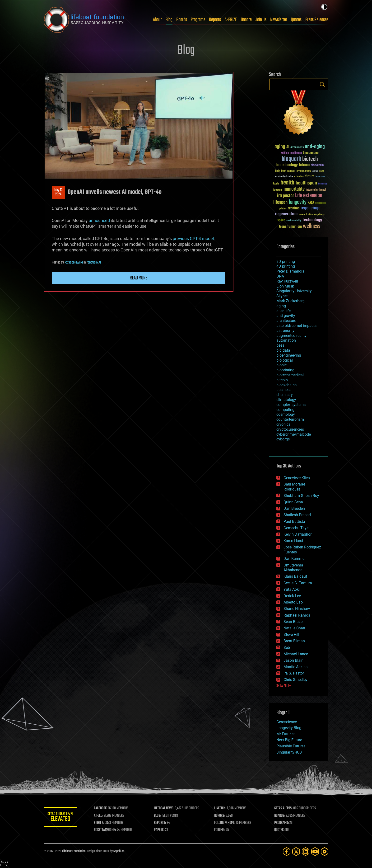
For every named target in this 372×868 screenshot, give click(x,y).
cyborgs (283, 439)
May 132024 (58, 192)
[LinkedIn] (306, 851)
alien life (284, 311)
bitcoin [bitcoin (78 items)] (304, 165)
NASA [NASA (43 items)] (311, 203)
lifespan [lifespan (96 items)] (280, 202)
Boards (182, 20)
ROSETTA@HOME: (105, 830)
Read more (139, 278)
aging (281, 306)
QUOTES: (279, 830)
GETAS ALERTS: (283, 808)
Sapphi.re (119, 851)
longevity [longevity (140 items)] (298, 202)
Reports (215, 20)
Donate (246, 20)
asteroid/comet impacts (296, 326)
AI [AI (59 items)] (288, 147)
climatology (286, 400)
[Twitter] (296, 851)
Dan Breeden (294, 508)
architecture (286, 321)
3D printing (286, 262)
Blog (169, 20)
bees (280, 345)
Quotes (296, 20)
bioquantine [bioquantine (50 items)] (311, 153)
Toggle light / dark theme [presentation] (324, 7)
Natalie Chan (294, 628)
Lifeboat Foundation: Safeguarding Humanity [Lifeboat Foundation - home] (84, 20)
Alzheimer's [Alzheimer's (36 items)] (297, 148)
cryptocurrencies (290, 429)
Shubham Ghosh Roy (301, 496)
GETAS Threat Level (60, 818)
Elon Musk (285, 286)
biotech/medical (290, 375)
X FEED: (98, 816)
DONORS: (220, 816)
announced (99, 220)
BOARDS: (280, 816)
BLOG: (157, 816)
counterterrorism (290, 419)
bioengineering (289, 355)
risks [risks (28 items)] (311, 215)
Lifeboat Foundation (74, 851)
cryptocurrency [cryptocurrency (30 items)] (304, 171)
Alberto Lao (293, 602)
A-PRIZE (231, 20)
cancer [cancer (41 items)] (291, 171)
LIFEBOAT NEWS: (164, 808)
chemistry (285, 395)
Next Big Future (289, 740)
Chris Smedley (295, 680)
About (157, 20)
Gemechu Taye (296, 528)
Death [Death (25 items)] (322, 171)
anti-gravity (286, 316)
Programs (198, 20)
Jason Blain (293, 660)
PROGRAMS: (281, 823)
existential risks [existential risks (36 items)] (284, 177)
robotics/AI (94, 263)
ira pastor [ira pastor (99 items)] (286, 196)
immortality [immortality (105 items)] (294, 189)
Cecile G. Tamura (298, 583)
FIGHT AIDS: (101, 823)
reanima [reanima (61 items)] (294, 208)
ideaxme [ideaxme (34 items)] (278, 190)
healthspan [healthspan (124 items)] (306, 183)
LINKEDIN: (220, 808)
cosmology (286, 414)
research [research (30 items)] (303, 215)
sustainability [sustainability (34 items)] (294, 221)
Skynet (282, 296)
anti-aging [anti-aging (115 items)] (315, 147)
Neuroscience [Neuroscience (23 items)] (321, 203)
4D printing (286, 266)
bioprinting (285, 370)
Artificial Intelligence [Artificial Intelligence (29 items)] (291, 153)
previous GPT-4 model (193, 238)
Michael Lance (296, 654)
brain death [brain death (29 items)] (281, 171)
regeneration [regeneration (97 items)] (286, 214)
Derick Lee (292, 596)
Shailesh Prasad (297, 515)
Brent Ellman (294, 641)
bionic (281, 365)
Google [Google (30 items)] (276, 184)
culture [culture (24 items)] (315, 171)
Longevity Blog (289, 728)
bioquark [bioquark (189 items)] (291, 159)
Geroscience (287, 722)
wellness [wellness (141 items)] (312, 226)
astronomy (285, 331)
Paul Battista (294, 521)
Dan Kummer (295, 559)
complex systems (291, 405)
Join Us (261, 20)
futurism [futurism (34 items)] (320, 177)
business (284, 390)
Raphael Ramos (297, 615)
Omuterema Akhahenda (293, 568)
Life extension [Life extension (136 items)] (309, 196)
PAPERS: (159, 830)
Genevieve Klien (297, 478)
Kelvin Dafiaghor (298, 534)
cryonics (283, 424)
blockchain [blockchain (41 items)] (317, 165)
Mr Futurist (286, 734)
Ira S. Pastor (294, 673)
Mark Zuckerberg (291, 301)
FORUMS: (220, 830)
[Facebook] (287, 851)
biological (285, 360)
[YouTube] (315, 851)
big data (283, 350)
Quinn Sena (293, 502)
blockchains (286, 385)
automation (286, 340)
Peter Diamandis (290, 271)
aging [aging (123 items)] (280, 147)
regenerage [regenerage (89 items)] (311, 208)
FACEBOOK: (101, 808)
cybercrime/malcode (294, 434)
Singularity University (294, 291)
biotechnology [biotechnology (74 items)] (287, 165)
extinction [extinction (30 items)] (299, 177)
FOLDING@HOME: (225, 823)
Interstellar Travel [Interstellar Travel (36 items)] (316, 190)
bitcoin (282, 380)
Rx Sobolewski (74, 263)
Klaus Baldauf (295, 576)
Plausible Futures (291, 746)
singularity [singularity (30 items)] (319, 215)
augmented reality (291, 336)
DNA (280, 276)
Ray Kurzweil (287, 281)
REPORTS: (160, 823)
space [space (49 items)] (281, 220)
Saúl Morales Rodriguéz (295, 487)
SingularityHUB (289, 752)
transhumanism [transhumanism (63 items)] (290, 227)
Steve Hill (291, 634)
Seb (287, 648)
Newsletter (279, 20)
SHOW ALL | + (284, 686)
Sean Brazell (294, 622)
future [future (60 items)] (310, 176)
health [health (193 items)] (287, 183)
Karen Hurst (293, 541)
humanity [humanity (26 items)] (323, 184)
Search (322, 84)
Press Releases (317, 20)
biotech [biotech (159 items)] (310, 159)
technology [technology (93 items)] (312, 220)
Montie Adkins (295, 667)
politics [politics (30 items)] (283, 209)
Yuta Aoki (292, 589)
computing (285, 410)
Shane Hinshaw (297, 609)
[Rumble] (325, 851)
